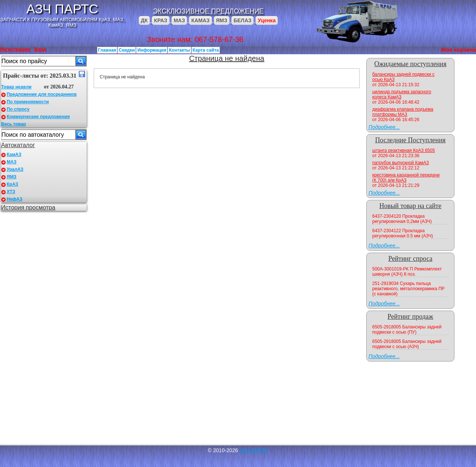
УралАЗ (15, 169)
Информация (152, 50)
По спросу (18, 109)
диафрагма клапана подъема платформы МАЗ (403, 112)
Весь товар (14, 124)
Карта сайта (206, 50)
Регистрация (15, 49)
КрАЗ (12, 184)
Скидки (127, 50)
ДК (144, 20)
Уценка (267, 20)
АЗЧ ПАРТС (62, 9)
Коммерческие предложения (38, 117)
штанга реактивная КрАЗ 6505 (403, 150)
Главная (107, 50)
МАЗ (179, 20)
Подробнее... (384, 127)
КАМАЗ (200, 20)
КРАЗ (161, 20)
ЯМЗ (222, 20)
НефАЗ (15, 199)
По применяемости (28, 102)
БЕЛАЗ (242, 20)
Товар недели (16, 87)
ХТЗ (11, 192)
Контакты (179, 50)
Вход (40, 49)
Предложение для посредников (42, 94)
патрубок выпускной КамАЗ (401, 163)
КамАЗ (14, 155)
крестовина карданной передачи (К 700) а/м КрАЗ (406, 178)
